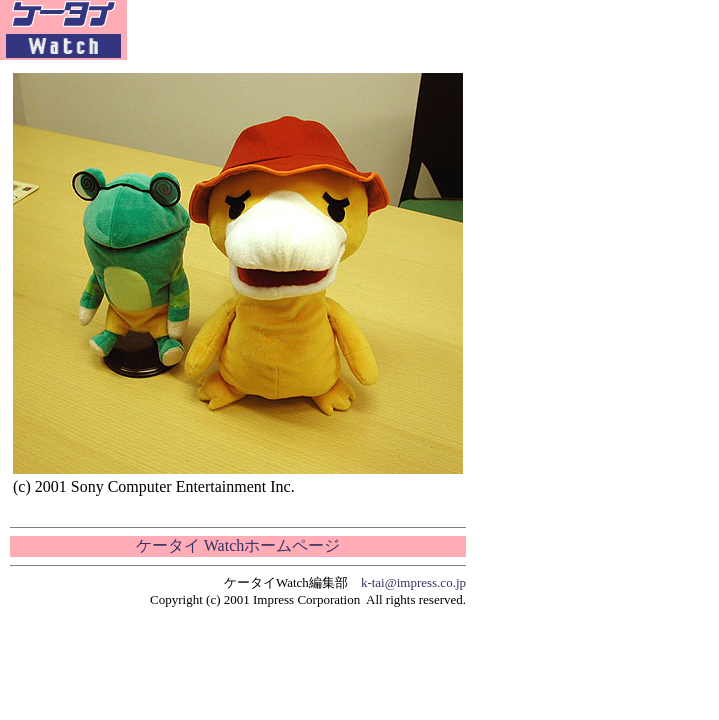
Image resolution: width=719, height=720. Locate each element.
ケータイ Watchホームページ (238, 545)
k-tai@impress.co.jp (413, 582)
